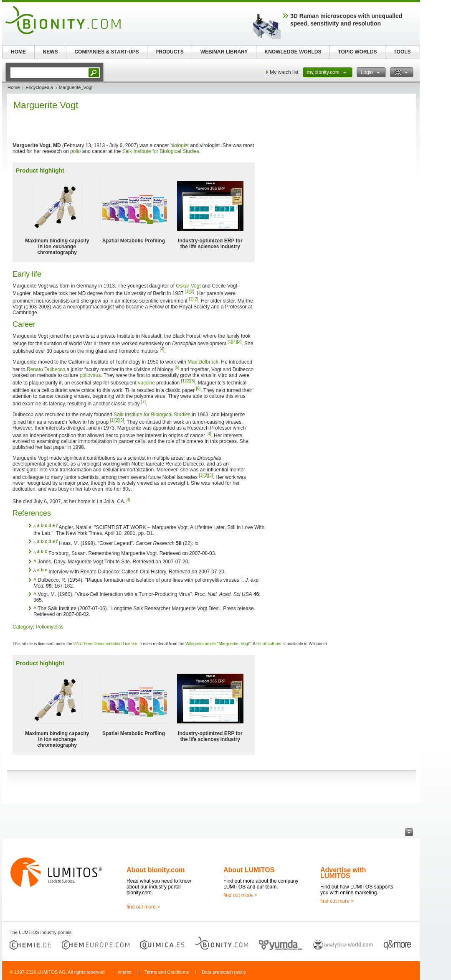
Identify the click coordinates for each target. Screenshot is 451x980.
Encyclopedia (39, 87)
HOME (18, 52)
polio (75, 151)
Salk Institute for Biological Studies (161, 151)
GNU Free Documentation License (105, 644)
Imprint (124, 972)
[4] (162, 349)
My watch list (284, 72)
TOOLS (402, 52)
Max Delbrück (203, 362)
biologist (180, 145)
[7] (143, 402)
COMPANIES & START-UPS (106, 52)
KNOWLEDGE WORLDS (293, 52)
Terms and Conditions (167, 972)
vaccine (146, 383)
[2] (192, 291)
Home (14, 87)
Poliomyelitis (49, 627)
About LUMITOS (249, 870)
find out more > (143, 907)
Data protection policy (224, 972)
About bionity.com (156, 870)
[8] (128, 500)
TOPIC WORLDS (357, 52)
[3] (239, 342)
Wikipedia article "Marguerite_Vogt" (218, 644)
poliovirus (90, 375)
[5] (177, 368)
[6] (198, 388)
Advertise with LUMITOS (343, 873)
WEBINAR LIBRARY (224, 52)
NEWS (51, 52)
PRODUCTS (169, 52)
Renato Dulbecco (46, 369)
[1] (187, 291)
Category (23, 627)
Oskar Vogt (188, 286)
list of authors (269, 644)
